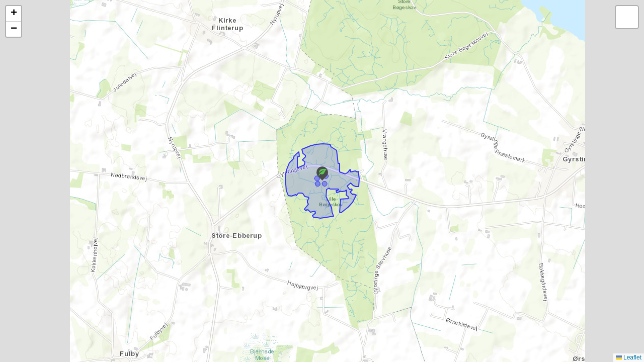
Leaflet (629, 357)
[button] (322, 173)
